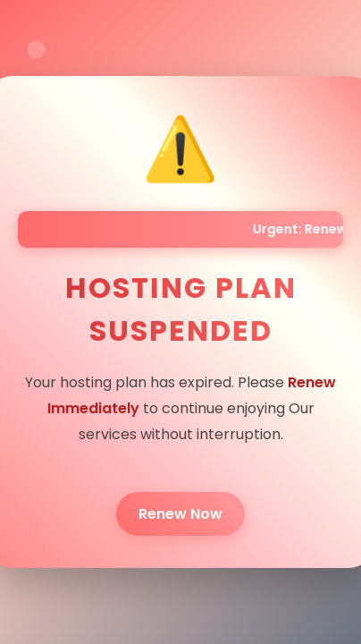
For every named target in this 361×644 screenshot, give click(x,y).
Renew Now (180, 514)
